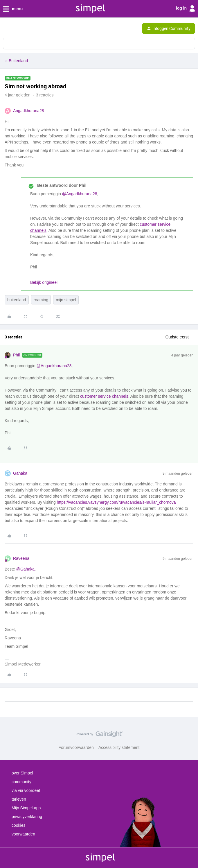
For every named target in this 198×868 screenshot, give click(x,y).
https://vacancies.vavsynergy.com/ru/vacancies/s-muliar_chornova (116, 502)
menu (13, 9)
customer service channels (104, 396)
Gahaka (20, 473)
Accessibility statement (119, 747)
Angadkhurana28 (29, 111)
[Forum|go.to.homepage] (30, 28)
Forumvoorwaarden (76, 747)
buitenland (17, 300)
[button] (6, 30)
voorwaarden (23, 834)
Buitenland (18, 61)
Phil (16, 355)
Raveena (21, 558)
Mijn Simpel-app (26, 808)
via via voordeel (26, 790)
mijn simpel (66, 300)
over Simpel (22, 773)
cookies (18, 825)
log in (186, 8)
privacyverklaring (27, 817)
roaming (41, 300)
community (21, 782)
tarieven (19, 799)
